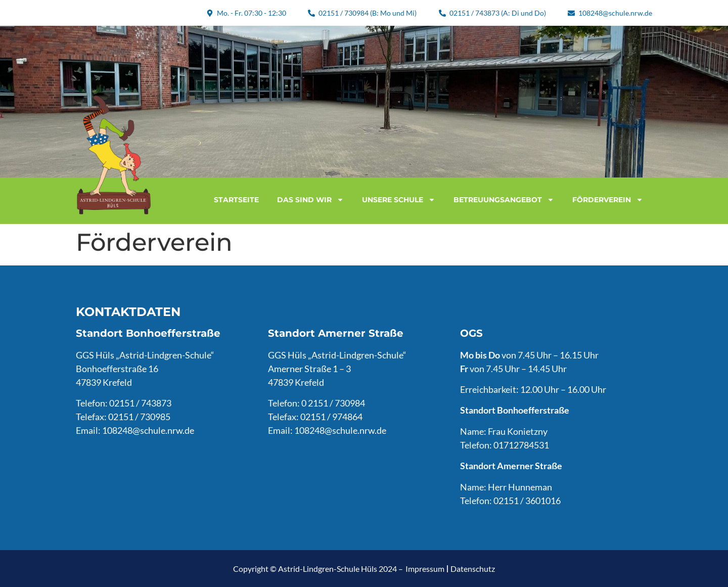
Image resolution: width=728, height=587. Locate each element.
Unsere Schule (399, 200)
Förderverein (608, 200)
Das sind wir (310, 200)
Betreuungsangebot (504, 200)
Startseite (236, 200)
